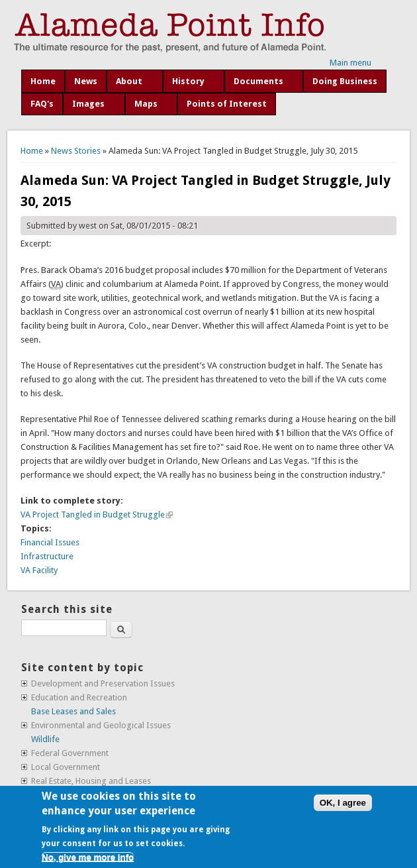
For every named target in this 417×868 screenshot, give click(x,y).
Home (43, 81)
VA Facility (39, 570)
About (129, 81)
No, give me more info (88, 857)
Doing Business (345, 81)
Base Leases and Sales (73, 711)
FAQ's (42, 104)
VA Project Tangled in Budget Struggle (97, 515)
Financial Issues (50, 542)
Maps (146, 104)
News (86, 81)
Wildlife (45, 739)
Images (88, 104)
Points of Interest (227, 104)
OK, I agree (343, 803)
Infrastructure (47, 556)
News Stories (76, 151)
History (188, 81)
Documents (258, 81)
